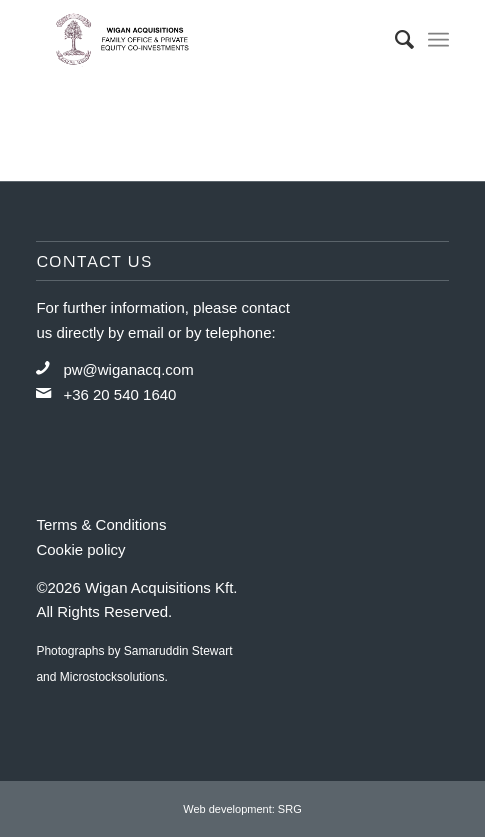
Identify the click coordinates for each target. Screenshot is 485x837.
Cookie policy (80, 549)
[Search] (394, 40)
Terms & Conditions (101, 524)
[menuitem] (394, 40)
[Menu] (438, 40)
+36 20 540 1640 (119, 394)
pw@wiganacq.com (128, 369)
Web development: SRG (242, 809)
